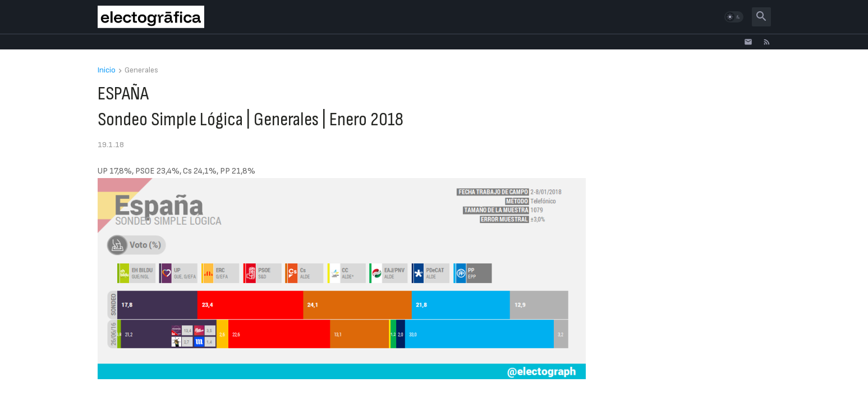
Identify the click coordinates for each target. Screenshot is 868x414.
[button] (734, 17)
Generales (141, 70)
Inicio (107, 70)
